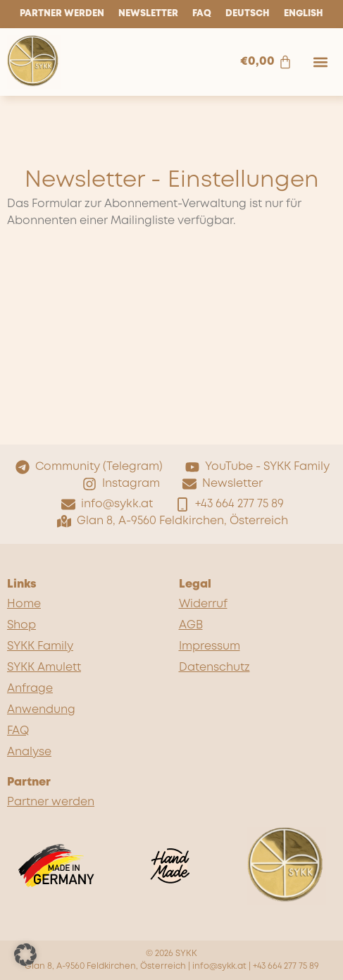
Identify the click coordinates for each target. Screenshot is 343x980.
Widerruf (203, 604)
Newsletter (148, 14)
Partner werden (62, 14)
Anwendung (41, 710)
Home (24, 604)
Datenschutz (214, 668)
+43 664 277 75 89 (286, 966)
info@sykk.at (219, 966)
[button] (321, 62)
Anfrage (30, 689)
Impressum (210, 646)
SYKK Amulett (44, 668)
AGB (191, 625)
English (304, 14)
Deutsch (248, 14)
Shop (21, 625)
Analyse (29, 752)
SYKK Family (40, 646)
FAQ (202, 14)
